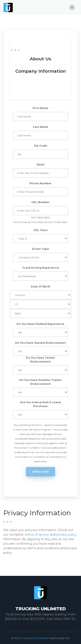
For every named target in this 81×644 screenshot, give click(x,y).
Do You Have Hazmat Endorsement (40, 343)
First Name (40, 108)
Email (41, 165)
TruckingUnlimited (33, 638)
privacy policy (66, 535)
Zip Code (40, 146)
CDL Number (40, 202)
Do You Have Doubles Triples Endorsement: (40, 382)
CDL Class (40, 230)
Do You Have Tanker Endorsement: (41, 360)
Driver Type (40, 249)
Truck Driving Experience (40, 268)
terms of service (37, 535)
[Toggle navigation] (72, 7)
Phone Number (40, 183)
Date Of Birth (41, 287)
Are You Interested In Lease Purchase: (40, 404)
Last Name (40, 127)
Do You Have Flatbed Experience (40, 324)
